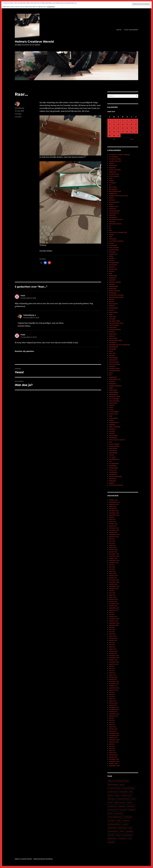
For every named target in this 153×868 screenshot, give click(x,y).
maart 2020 (113, 548)
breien (111, 204)
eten (134, 799)
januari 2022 (113, 509)
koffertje (112, 306)
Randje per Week (114, 397)
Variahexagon (114, 468)
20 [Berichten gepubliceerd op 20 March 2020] (132, 128)
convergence (113, 217)
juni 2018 (112, 593)
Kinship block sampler (116, 295)
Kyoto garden (113, 312)
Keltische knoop (114, 291)
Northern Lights (114, 369)
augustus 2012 (114, 690)
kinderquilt (113, 293)
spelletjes (130, 831)
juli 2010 (112, 744)
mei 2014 (112, 645)
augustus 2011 (114, 716)
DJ (110, 226)
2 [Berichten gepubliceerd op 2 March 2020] (114, 121)
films (111, 237)
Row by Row (113, 403)
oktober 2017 (113, 606)
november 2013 (114, 658)
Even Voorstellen (131, 30)
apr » (132, 139)
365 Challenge (114, 157)
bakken (111, 181)
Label (111, 315)
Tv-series (112, 457)
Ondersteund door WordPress (43, 859)
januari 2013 (113, 679)
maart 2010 (113, 753)
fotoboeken (113, 239)
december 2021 (114, 511)
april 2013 (112, 673)
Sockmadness (114, 418)
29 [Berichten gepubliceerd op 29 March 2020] (110, 135)
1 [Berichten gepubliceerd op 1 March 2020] (110, 121)
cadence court (114, 207)
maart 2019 (113, 573)
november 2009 (114, 761)
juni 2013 (112, 668)
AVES (111, 178)
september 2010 (114, 740)
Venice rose (113, 470)
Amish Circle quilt (115, 170)
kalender (122, 806)
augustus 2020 (114, 537)
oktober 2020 (113, 532)
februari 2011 (113, 729)
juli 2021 (112, 517)
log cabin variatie (115, 321)
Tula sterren (113, 451)
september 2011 (114, 714)
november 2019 (114, 556)
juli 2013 (112, 666)
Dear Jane (112, 222)
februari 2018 (113, 599)
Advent (111, 163)
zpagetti (112, 483)
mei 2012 (112, 697)
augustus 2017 (114, 610)
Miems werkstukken (116, 340)
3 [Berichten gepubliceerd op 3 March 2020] (118, 121)
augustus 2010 (114, 742)
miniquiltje (113, 349)
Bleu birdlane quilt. (115, 191)
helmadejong (19, 108)
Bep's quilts (113, 187)
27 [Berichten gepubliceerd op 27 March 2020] (132, 132)
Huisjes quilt (113, 269)
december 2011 (114, 707)
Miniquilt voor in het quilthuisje (119, 345)
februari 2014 (113, 651)
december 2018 (114, 580)
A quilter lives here (115, 161)
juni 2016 (112, 630)
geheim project (114, 250)
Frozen (111, 243)
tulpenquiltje (113, 453)
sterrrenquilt (113, 435)
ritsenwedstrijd (114, 401)
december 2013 (114, 656)
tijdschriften (113, 448)
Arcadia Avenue (114, 174)
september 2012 (114, 688)
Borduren (112, 200)
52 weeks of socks (115, 159)
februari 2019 (113, 576)
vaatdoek (111, 842)
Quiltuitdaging (114, 392)
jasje (110, 273)
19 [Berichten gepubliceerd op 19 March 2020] (127, 128)
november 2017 (114, 604)
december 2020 (114, 528)
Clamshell (112, 215)
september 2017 (114, 608)
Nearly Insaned (114, 362)
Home (119, 30)
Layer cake (112, 317)
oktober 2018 (113, 584)
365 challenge (113, 784)
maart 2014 (113, 649)
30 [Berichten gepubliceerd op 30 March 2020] (114, 135)
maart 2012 (113, 701)
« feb (114, 139)
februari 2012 (113, 703)
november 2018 (114, 582)
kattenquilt (131, 806)
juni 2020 (112, 541)
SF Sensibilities (114, 412)
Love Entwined (114, 325)
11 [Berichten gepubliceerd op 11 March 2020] (123, 124)
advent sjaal (113, 165)
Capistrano (113, 209)
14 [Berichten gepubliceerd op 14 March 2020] (136, 124)
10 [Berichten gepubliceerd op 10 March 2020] (118, 124)
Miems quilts (113, 338)
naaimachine (113, 360)
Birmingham (113, 189)
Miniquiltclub (113, 347)
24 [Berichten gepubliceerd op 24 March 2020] (118, 132)
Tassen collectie (114, 444)
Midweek (132, 810)
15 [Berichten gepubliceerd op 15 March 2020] (110, 128)
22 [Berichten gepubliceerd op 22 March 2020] (110, 132)
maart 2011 (113, 727)
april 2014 (112, 647)
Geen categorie (114, 248)
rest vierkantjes (114, 399)
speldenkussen (114, 423)
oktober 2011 (113, 712)
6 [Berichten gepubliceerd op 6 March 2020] (132, 121)
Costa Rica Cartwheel (116, 219)
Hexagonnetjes (114, 263)
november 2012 (114, 684)
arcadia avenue (113, 792)
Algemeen (112, 168)
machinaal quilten (115, 330)
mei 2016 (112, 632)
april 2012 (112, 699)
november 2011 (114, 710)
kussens (112, 310)
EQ (110, 228)
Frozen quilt (113, 245)
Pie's (111, 375)
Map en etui (113, 334)
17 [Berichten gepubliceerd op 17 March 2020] (118, 128)
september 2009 (114, 766)
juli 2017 (112, 612)
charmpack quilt (114, 211)
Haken (111, 256)
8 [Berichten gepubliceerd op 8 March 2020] (110, 124)
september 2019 (114, 560)
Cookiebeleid (51, 7)
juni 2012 (112, 694)
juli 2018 (112, 591)
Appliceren (113, 172)
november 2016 (114, 619)
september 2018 (114, 586)
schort (111, 407)
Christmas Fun (114, 213)
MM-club (112, 353)
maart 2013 (113, 675)
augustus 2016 (114, 625)
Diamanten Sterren (115, 224)
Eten (110, 230)
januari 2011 (113, 731)
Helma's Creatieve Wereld (34, 42)
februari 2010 (113, 755)
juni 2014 (112, 643)
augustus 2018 (114, 589)
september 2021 (114, 515)
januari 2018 (113, 602)
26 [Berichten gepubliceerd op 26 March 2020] (127, 132)
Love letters (113, 327)
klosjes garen (113, 304)
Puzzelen (112, 381)
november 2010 (114, 735)
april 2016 (112, 634)
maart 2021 (113, 522)
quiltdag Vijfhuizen (115, 386)
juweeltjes (112, 280)
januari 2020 (113, 552)
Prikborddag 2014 (115, 379)
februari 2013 (113, 677)
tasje (111, 442)
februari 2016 (113, 638)
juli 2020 (112, 539)
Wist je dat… (113, 479)
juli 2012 (112, 692)
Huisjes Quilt (112, 806)
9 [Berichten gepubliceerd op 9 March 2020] (114, 124)
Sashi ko (112, 405)
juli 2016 (112, 627)
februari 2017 (113, 617)
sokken (111, 420)
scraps (111, 410)
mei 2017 (112, 614)
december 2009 (114, 759)
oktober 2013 (113, 660)
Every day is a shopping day (118, 232)
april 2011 (112, 725)
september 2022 (114, 502)
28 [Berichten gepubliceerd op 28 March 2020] (136, 132)
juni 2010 (112, 746)
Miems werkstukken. (115, 817)
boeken (111, 198)
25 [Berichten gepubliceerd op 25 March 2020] (123, 132)
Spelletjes (112, 425)
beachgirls (112, 183)
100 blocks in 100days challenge (119, 155)
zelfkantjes (113, 481)
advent (122, 784)
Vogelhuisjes (113, 472)
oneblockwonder (115, 371)
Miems (110, 813)
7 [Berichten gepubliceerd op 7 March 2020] (136, 121)
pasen (111, 373)
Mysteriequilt (113, 358)
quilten (111, 388)
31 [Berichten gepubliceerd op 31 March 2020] (118, 135)
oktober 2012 (113, 686)
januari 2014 (113, 653)
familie (111, 235)
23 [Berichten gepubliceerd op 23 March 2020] (114, 132)
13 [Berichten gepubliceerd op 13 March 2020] (132, 124)
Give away (112, 252)
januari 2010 (113, 757)
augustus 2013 (114, 664)
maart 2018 (113, 597)
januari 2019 (113, 578)
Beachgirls (124, 792)
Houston (112, 267)
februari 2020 (113, 550)
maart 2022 (113, 506)
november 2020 (114, 530)
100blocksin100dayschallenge (118, 781)
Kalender (112, 284)
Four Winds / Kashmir (116, 241)
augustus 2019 (114, 563)
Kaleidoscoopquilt (115, 282)
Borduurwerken (114, 202)
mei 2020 (112, 543)
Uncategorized (114, 464)
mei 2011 (112, 722)
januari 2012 (113, 705)
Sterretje (112, 433)
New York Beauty (114, 364)
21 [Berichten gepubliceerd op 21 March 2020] (136, 128)
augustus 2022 (114, 504)
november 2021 (114, 513)
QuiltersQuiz (113, 390)
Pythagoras (113, 384)
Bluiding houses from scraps (118, 196)
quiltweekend (113, 394)
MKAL (111, 351)
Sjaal (111, 416)
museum (112, 356)
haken (129, 802)
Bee (110, 185)
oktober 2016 (113, 621)
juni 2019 (112, 567)
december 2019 (114, 554)
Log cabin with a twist (116, 323)
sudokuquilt (113, 438)
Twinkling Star (114, 459)
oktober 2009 (113, 764)
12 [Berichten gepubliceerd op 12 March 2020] (127, 124)
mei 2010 (112, 748)
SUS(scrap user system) (117, 440)
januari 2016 (113, 640)
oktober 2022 (113, 500)
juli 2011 (112, 718)
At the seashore (114, 176)
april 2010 (112, 751)
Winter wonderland (115, 477)
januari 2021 (113, 526)
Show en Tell (113, 414)
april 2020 (112, 545)
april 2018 (112, 595)
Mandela (112, 332)
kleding (111, 299)
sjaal (130, 828)
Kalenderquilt (113, 286)
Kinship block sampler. (116, 297)
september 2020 (114, 535)
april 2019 (112, 571)
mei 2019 (112, 569)
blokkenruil (113, 194)
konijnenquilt (113, 308)
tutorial (111, 455)
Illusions (112, 271)
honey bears (113, 265)
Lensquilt (112, 319)
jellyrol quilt (113, 276)
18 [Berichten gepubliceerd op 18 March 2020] (123, 128)
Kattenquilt (113, 289)
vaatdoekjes (113, 466)
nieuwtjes (18, 114)
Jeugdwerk (112, 278)
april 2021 (112, 519)
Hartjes (111, 261)
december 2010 (114, 733)
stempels (112, 431)
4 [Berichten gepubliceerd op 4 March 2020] (123, 121)
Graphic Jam (113, 254)
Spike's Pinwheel (115, 427)
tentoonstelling (114, 446)
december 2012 (114, 681)
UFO (110, 461)
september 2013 (114, 662)
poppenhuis (113, 377)
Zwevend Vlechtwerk (116, 485)
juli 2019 (112, 565)
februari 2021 (113, 524)
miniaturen (113, 343)
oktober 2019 (113, 558)
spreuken (112, 429)
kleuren (112, 302)
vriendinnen (113, 474)
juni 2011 (112, 720)
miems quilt (119, 813)
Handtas (112, 258)
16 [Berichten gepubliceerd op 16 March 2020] (114, 128)
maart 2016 (113, 636)
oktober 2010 (113, 738)
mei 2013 (112, 671)
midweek (112, 336)
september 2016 (114, 623)
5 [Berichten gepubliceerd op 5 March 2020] (127, 121)
